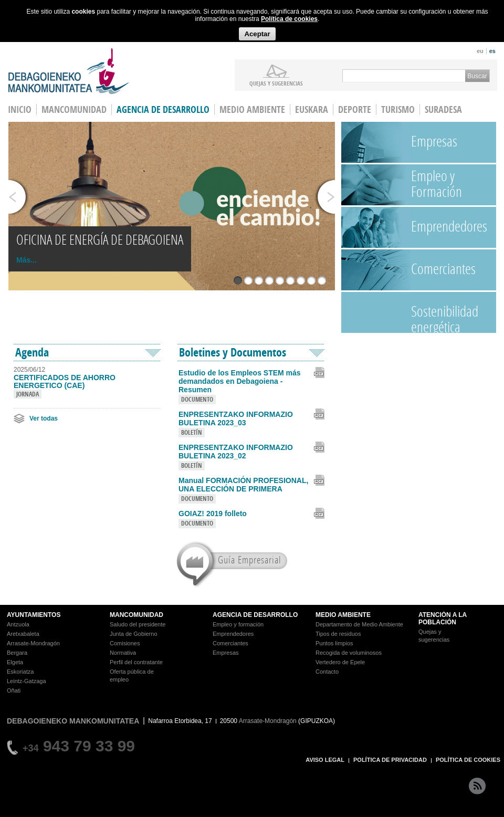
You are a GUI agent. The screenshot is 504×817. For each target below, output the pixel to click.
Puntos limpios (334, 643)
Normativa (123, 653)
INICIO (20, 109)
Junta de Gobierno (134, 634)
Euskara (312, 109)
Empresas (434, 141)
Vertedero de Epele (340, 662)
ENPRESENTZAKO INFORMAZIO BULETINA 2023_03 (236, 418)
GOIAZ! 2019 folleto (213, 514)
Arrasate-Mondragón (33, 643)
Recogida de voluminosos (349, 653)
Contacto (327, 672)
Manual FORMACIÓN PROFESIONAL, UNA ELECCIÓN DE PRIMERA (243, 485)
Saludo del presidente (138, 624)
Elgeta (15, 662)
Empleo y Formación (437, 184)
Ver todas (44, 418)
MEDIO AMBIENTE (343, 615)
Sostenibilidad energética (445, 317)
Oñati (14, 690)
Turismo (398, 109)
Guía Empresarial (250, 559)
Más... (27, 260)
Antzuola (18, 624)
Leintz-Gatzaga (27, 681)
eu (480, 51)
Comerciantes (443, 269)
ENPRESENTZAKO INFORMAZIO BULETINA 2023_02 (236, 452)
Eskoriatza (20, 672)
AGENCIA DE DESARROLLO (255, 615)
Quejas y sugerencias (276, 83)
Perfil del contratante (136, 662)
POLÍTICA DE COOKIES (468, 760)
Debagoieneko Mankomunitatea (69, 71)
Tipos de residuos (338, 634)
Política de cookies (289, 19)
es (492, 51)
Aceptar (257, 34)
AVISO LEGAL (325, 760)
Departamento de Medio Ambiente (359, 624)
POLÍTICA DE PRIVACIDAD (390, 760)
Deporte (355, 109)
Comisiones (125, 643)
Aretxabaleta (23, 634)
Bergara (17, 653)
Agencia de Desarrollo (163, 109)
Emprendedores (449, 226)
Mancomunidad (74, 109)
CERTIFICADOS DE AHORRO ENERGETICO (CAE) (65, 382)
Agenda (32, 352)
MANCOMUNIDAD (136, 615)
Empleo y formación (238, 624)
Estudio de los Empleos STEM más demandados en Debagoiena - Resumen (240, 381)
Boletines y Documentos (233, 352)
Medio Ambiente (252, 109)
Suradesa (443, 109)
